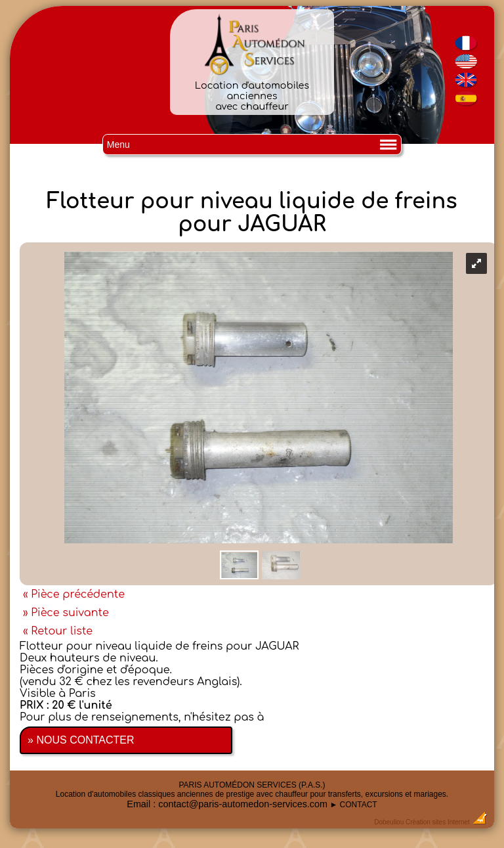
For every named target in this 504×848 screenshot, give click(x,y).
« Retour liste (58, 631)
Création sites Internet (438, 822)
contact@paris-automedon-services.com (243, 804)
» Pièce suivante (66, 613)
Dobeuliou (389, 822)
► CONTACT (353, 805)
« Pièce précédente (74, 594)
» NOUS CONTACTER (81, 740)
